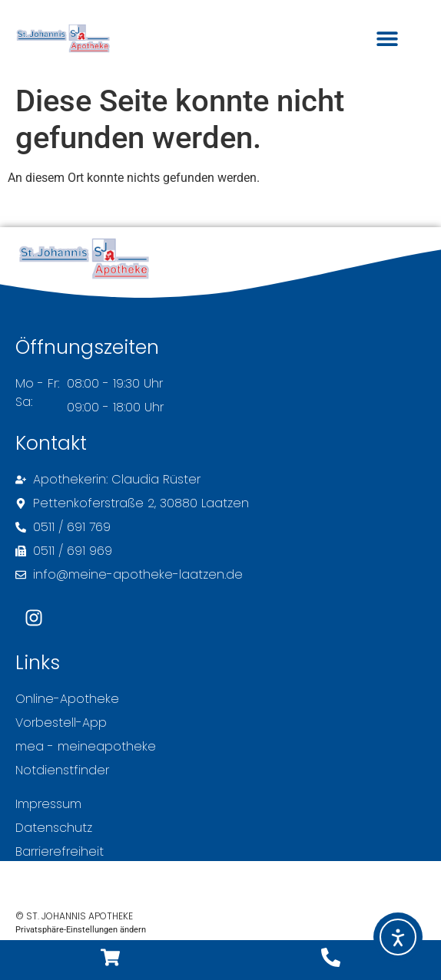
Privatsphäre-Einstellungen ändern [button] (81, 930)
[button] (387, 39)
